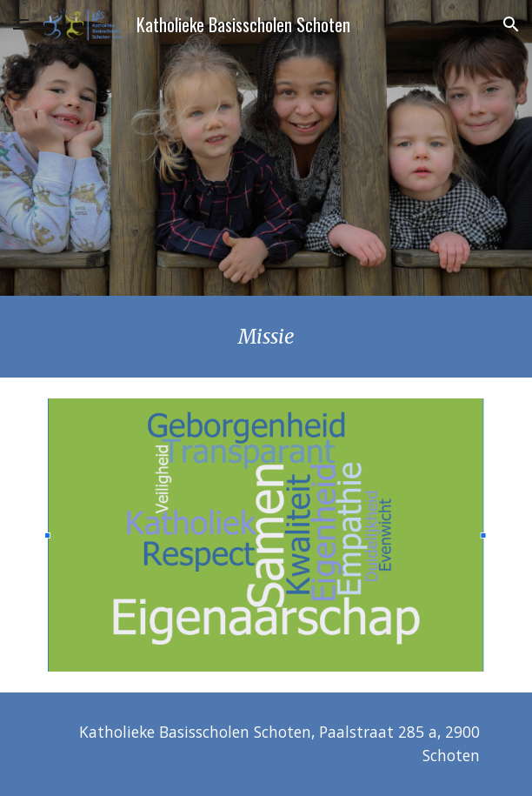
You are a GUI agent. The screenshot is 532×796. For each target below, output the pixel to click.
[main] (266, 337)
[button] (21, 24)
